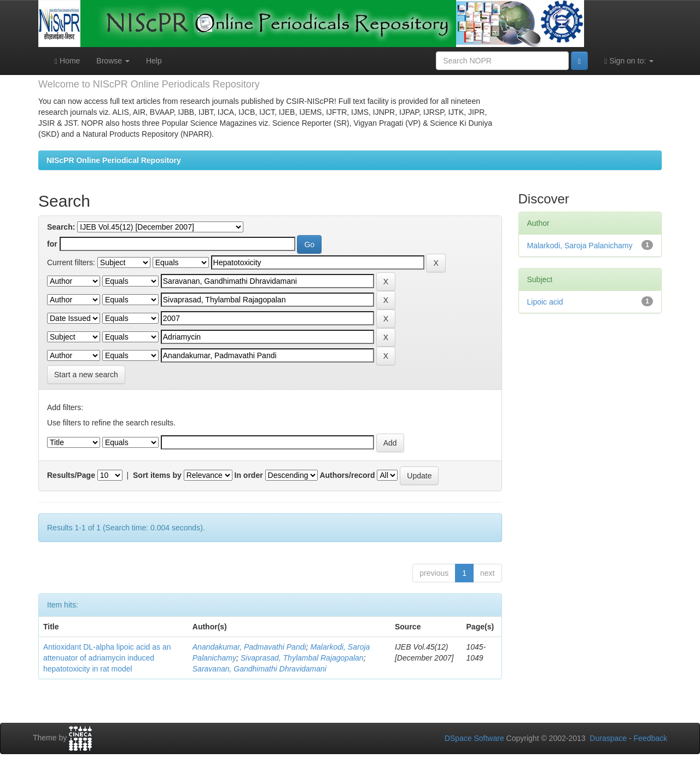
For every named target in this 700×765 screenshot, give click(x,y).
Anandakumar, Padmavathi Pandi (249, 647)
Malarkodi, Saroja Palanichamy (580, 246)
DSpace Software (474, 738)
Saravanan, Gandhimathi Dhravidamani (259, 669)
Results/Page (71, 475)
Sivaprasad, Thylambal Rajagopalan (302, 658)
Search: (61, 227)
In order (249, 475)
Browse (113, 61)
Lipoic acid (545, 302)
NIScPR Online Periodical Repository (114, 160)
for (52, 244)
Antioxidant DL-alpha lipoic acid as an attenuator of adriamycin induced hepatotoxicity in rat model (107, 658)
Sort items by (157, 475)
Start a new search (86, 375)
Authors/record (347, 475)
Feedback (651, 738)
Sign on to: (629, 61)
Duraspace (608, 738)
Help (154, 61)
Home (67, 61)
